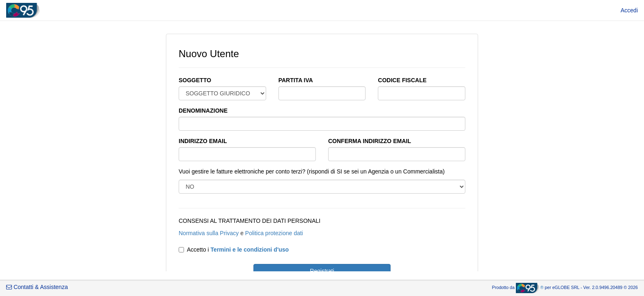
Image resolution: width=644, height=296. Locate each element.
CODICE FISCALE (402, 80)
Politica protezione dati (274, 233)
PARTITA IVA (296, 80)
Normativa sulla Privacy (209, 233)
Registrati (322, 271)
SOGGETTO (195, 80)
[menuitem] (629, 10)
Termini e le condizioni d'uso (250, 250)
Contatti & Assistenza (37, 287)
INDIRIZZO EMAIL (203, 141)
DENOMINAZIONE (203, 111)
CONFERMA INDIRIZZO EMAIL (370, 141)
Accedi (629, 10)
